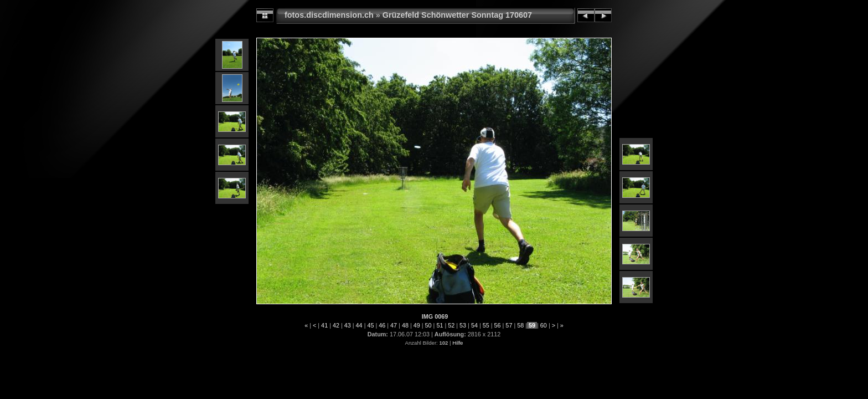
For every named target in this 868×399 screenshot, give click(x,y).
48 (405, 325)
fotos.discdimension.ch (329, 15)
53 (463, 325)
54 (474, 325)
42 (336, 325)
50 (428, 325)
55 (486, 325)
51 (440, 325)
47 (394, 325)
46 (382, 325)
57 (509, 325)
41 (324, 325)
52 (451, 325)
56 (498, 325)
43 (348, 325)
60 (544, 325)
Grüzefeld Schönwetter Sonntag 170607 (457, 15)
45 (370, 325)
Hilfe (458, 343)
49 (417, 325)
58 (520, 325)
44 (359, 325)
